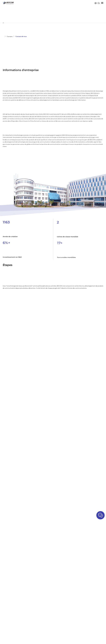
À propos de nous (21, 36)
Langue (96, 3)
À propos (10, 36)
